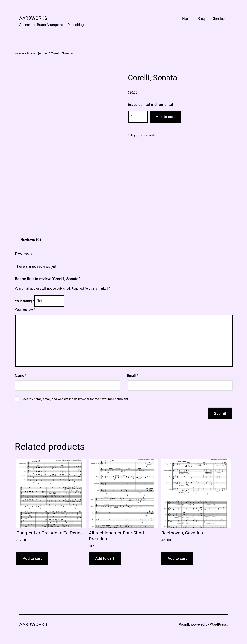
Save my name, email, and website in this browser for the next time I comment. (75, 399)
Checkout (220, 19)
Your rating (25, 301)
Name (21, 376)
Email (133, 376)
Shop (202, 19)
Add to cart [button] (32, 558)
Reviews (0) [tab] (31, 240)
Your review (25, 309)
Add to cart (165, 117)
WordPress (218, 624)
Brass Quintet (37, 53)
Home (187, 19)
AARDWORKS (33, 18)
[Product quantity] (138, 117)
